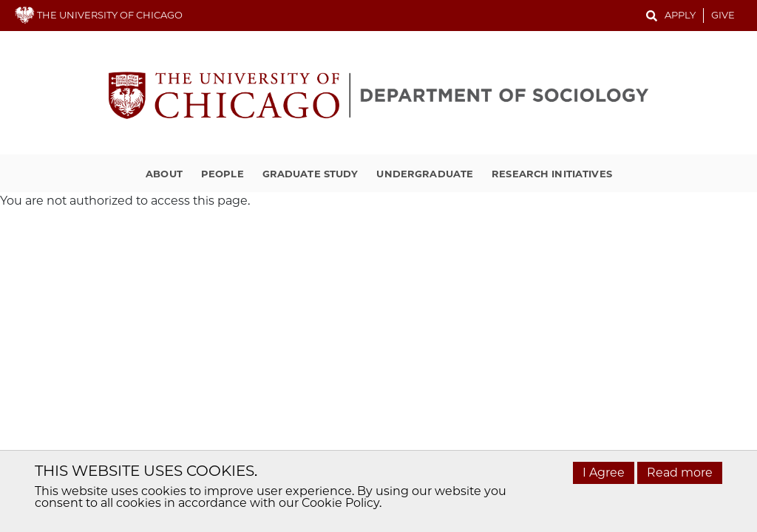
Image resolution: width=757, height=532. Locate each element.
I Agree (604, 473)
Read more (680, 473)
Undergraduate (425, 174)
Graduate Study (310, 174)
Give (723, 15)
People (223, 174)
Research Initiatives (552, 174)
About (164, 174)
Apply (680, 15)
